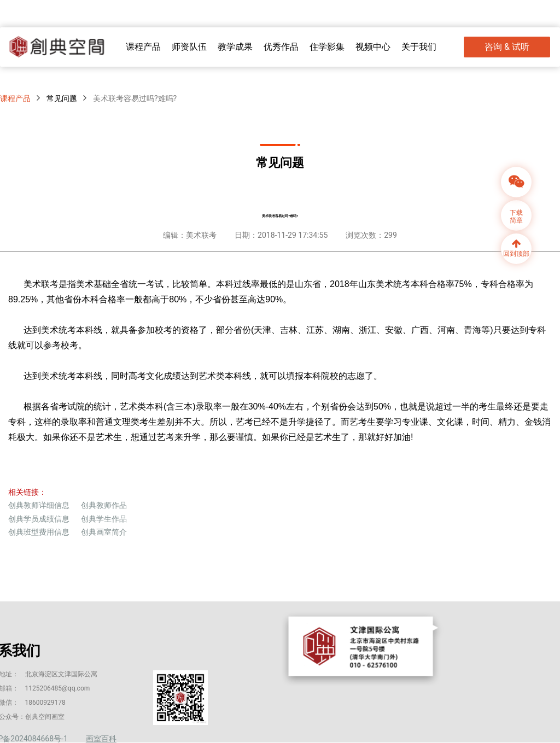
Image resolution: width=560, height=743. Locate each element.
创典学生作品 (104, 519)
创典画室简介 (104, 532)
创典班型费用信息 (39, 532)
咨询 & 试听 (507, 47)
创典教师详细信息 (39, 505)
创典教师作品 (104, 505)
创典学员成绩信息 (39, 519)
